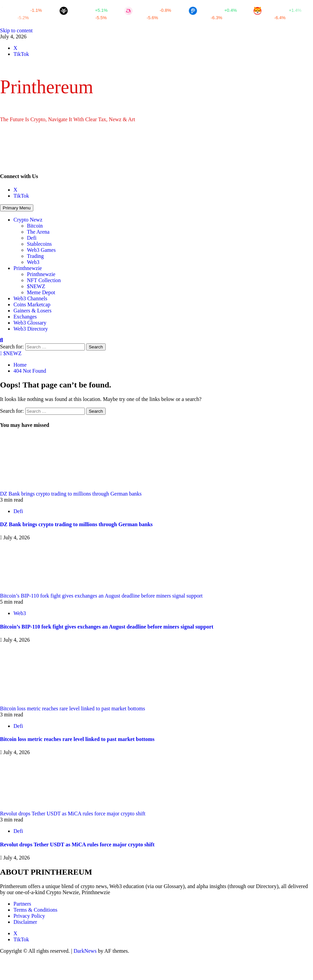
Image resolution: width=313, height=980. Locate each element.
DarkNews (85, 951)
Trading (35, 256)
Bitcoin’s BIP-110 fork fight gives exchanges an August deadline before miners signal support (101, 596)
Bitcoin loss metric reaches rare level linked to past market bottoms (73, 708)
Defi (32, 238)
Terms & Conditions (35, 910)
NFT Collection (44, 280)
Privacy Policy (29, 916)
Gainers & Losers (32, 311)
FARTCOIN (66, 18)
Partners (22, 904)
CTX (124, 18)
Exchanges (25, 317)
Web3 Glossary (30, 323)
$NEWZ (36, 286)
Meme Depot (41, 292)
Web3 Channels (30, 298)
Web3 (33, 262)
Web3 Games (41, 250)
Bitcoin (35, 226)
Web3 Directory (31, 329)
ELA (189, 18)
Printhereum (47, 87)
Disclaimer (25, 922)
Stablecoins (39, 244)
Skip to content (16, 30)
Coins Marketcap (32, 305)
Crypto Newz (28, 220)
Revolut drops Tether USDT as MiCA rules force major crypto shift (73, 814)
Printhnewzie (28, 268)
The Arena (38, 232)
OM (253, 18)
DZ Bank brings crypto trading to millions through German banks (71, 494)
